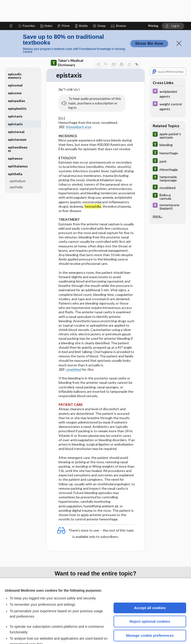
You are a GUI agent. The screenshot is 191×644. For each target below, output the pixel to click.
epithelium (18, 159)
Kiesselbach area (78, 105)
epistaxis (15, 102)
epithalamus (18, 144)
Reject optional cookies (150, 600)
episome (15, 71)
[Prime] (63, 4)
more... (158, 194)
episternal (16, 110)
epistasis (15, 94)
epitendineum (18, 127)
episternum (17, 118)
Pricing (153, 4)
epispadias (17, 79)
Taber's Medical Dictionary (67, 41)
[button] (119, 4)
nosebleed (73, 348)
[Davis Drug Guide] (168, 72)
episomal (15, 63)
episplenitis (17, 87)
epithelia (15, 152)
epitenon (15, 137)
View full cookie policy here (25, 629)
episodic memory (15, 54)
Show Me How (149, 22)
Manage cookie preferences (150, 614)
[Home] (11, 4)
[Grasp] (99, 4)
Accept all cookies (150, 586)
